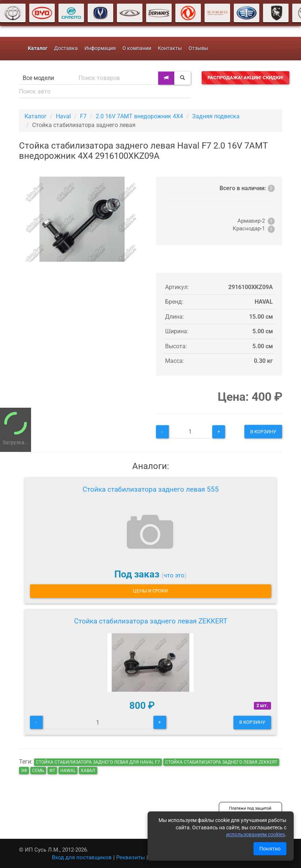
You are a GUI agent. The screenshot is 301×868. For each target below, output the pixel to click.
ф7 (52, 771)
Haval (63, 116)
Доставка (66, 48)
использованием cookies (256, 834)
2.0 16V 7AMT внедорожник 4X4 (139, 116)
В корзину (263, 432)
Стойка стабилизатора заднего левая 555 (151, 489)
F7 (83, 116)
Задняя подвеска (216, 116)
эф (24, 771)
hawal (68, 771)
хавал (88, 771)
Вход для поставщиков (82, 857)
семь (38, 771)
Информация (100, 48)
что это (174, 575)
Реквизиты (131, 857)
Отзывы (198, 48)
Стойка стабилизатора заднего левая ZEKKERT (151, 621)
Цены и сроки (150, 591)
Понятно (270, 849)
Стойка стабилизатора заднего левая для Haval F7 (98, 762)
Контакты (170, 48)
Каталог (36, 116)
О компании (137, 48)
